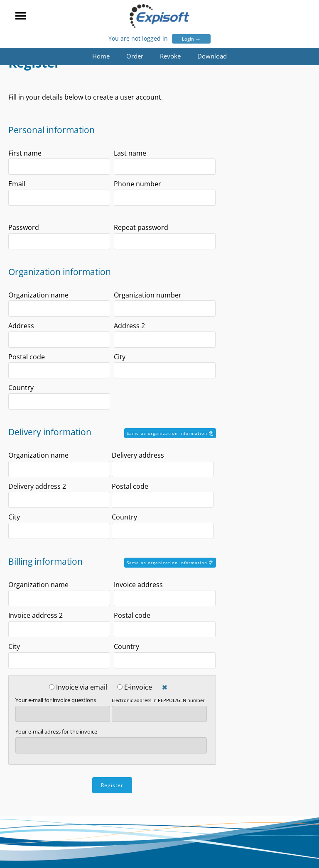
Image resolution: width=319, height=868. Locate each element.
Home (101, 56)
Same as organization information (170, 433)
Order (135, 56)
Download (212, 56)
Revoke (170, 56)
